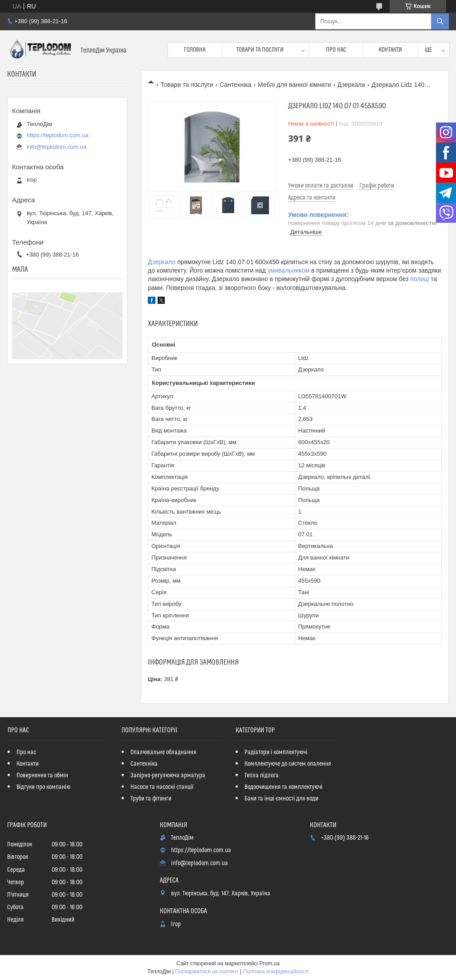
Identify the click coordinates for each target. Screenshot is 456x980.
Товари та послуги (260, 50)
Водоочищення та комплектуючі (283, 787)
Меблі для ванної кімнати (294, 85)
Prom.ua (270, 964)
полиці (419, 279)
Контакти (390, 50)
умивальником (289, 270)
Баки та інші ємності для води (281, 799)
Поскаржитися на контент (207, 972)
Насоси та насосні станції (162, 787)
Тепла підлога (262, 776)
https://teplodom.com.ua (58, 135)
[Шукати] (440, 21)
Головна (195, 50)
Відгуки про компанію (43, 787)
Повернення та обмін (42, 776)
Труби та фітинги (151, 799)
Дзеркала (351, 85)
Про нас (336, 50)
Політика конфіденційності (276, 972)
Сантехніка (236, 85)
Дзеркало (162, 262)
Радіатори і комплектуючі (276, 752)
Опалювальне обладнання (163, 752)
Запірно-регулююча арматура (168, 776)
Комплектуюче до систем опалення (288, 764)
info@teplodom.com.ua (57, 147)
